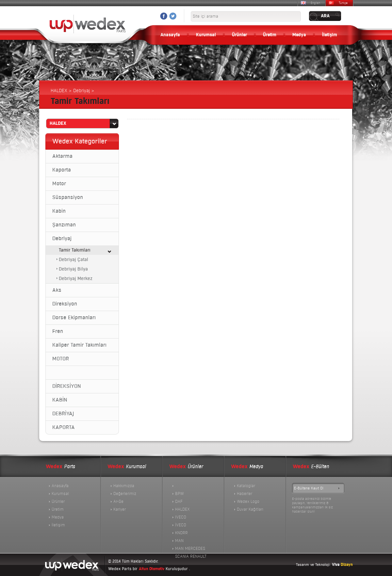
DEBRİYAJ (63, 414)
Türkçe (343, 3)
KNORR (181, 533)
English (315, 3)
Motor (59, 184)
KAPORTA (64, 427)
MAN (179, 541)
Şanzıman (64, 225)
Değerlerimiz (125, 494)
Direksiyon (65, 304)
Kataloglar (246, 486)
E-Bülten (311, 467)
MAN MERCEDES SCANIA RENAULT (191, 549)
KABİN (60, 400)
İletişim (330, 35)
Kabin (59, 211)
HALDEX (182, 509)
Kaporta (62, 170)
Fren (58, 331)
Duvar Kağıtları (250, 509)
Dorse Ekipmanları (74, 318)
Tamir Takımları (75, 250)
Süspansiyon (68, 197)
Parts (60, 467)
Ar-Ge (118, 502)
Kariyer (120, 509)
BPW (180, 494)
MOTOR (61, 359)
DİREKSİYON (67, 386)
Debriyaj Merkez (76, 279)
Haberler (245, 494)
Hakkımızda (124, 486)
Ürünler (239, 35)
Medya (299, 35)
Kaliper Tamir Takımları (79, 345)
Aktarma (62, 156)
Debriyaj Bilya (73, 269)
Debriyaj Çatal (73, 260)
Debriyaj (62, 239)
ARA (325, 16)
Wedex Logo (248, 502)
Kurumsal (206, 35)
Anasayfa (170, 35)
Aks (57, 290)
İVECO (181, 525)
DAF (179, 502)
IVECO (181, 517)
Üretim (270, 35)
